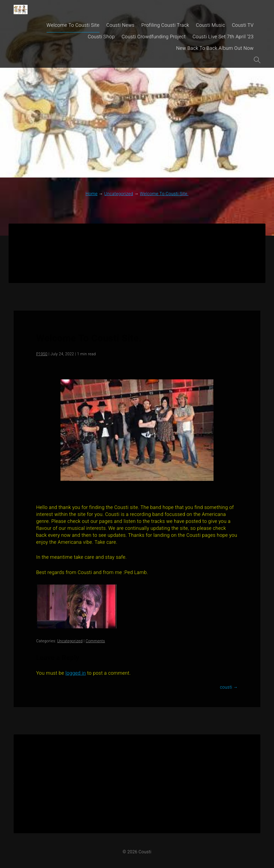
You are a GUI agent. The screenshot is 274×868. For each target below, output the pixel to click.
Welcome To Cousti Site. (89, 338)
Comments (95, 641)
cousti (229, 687)
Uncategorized (70, 641)
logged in (76, 673)
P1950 (42, 354)
